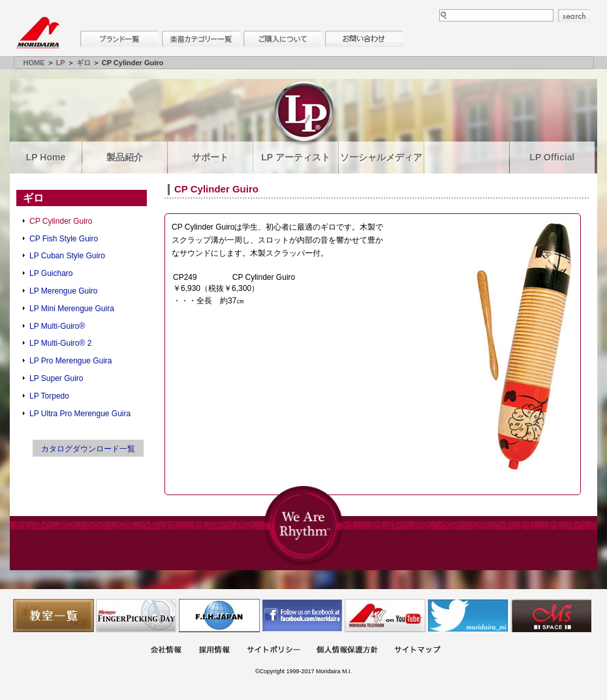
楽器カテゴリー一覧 (201, 39)
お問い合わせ (364, 39)
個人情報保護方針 (347, 651)
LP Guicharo (51, 273)
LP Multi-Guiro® (57, 326)
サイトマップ (417, 651)
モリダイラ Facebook (302, 616)
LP (61, 63)
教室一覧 (54, 616)
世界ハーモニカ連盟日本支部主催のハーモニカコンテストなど (219, 616)
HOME (34, 63)
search (574, 16)
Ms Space (551, 616)
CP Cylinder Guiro (61, 221)
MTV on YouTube (385, 616)
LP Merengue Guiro (64, 291)
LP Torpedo (49, 396)
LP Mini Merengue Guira (72, 309)
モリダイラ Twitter (468, 616)
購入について (283, 39)
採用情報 (214, 651)
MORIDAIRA (38, 33)
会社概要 (166, 651)
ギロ (84, 63)
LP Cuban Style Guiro (67, 256)
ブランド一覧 (119, 39)
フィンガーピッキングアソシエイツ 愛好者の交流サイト (136, 616)
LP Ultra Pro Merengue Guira (80, 414)
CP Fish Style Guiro (64, 239)
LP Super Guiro (56, 378)
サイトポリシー (273, 651)
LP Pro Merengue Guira (71, 361)
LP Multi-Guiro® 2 (60, 343)
